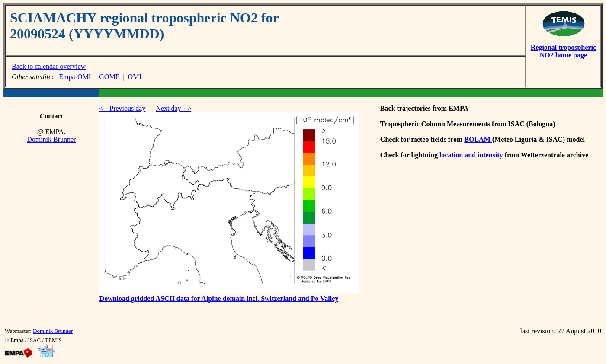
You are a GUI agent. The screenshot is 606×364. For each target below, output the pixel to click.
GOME (109, 77)
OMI (135, 77)
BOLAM (478, 139)
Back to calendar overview (49, 66)
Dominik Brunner (51, 139)
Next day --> (173, 108)
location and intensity (472, 155)
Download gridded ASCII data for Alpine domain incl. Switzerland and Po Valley (219, 299)
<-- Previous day (123, 108)
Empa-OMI (75, 77)
